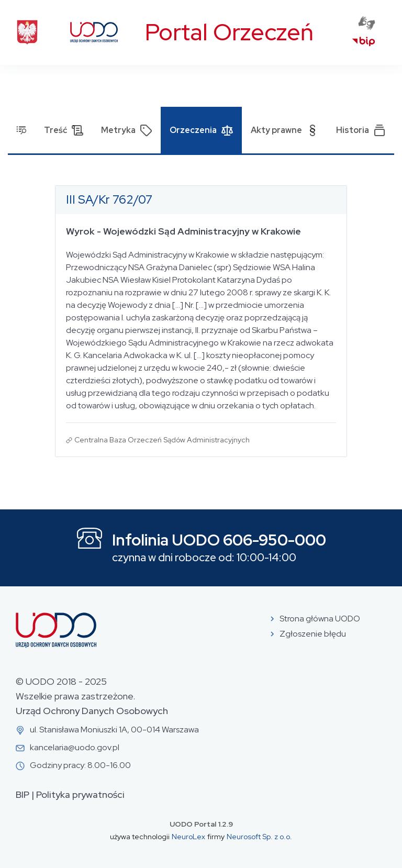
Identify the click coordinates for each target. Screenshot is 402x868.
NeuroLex (188, 837)
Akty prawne (285, 130)
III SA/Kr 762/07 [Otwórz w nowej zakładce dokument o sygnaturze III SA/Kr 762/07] (109, 199)
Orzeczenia (202, 130)
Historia (361, 130)
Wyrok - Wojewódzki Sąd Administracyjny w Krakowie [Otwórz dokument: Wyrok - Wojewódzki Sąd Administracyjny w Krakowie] (183, 231)
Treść (64, 130)
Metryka (127, 130)
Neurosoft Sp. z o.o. (259, 837)
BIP (23, 794)
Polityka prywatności (80, 794)
